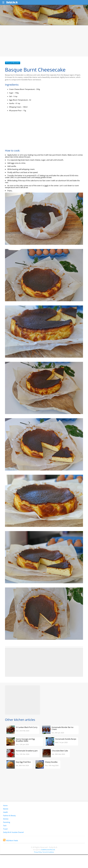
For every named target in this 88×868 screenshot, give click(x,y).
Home (5, 805)
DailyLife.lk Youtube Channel (13, 832)
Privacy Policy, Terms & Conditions (44, 852)
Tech (5, 826)
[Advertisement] (44, 41)
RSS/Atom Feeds (11, 840)
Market (6, 809)
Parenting (7, 822)
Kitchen (6, 819)
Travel (5, 829)
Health (5, 812)
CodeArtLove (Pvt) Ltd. (48, 850)
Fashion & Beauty (9, 815)
